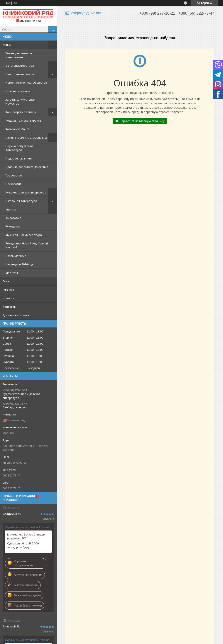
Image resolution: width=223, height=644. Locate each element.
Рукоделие (13, 226)
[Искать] (52, 29)
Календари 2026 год (19, 264)
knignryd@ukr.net (14, 463)
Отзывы (8, 290)
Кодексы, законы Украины (24, 120)
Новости (8, 298)
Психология (13, 184)
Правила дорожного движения (27, 167)
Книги (7, 45)
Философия (13, 218)
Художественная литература (26, 192)
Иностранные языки (20, 74)
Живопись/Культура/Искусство (20, 102)
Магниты (12, 273)
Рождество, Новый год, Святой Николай (27, 245)
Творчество (14, 175)
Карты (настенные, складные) (26, 137)
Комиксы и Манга (17, 129)
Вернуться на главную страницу (142, 121)
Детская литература (20, 66)
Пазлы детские (16, 256)
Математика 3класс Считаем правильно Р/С (26, 536)
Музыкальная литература (24, 235)
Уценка (11, 209)
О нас (6, 281)
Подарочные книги (19, 158)
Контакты (9, 307)
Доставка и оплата (16, 315)
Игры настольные (18, 91)
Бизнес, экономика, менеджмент (19, 55)
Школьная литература (21, 201)
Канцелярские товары (21, 112)
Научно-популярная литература (19, 148)
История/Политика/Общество (26, 83)
